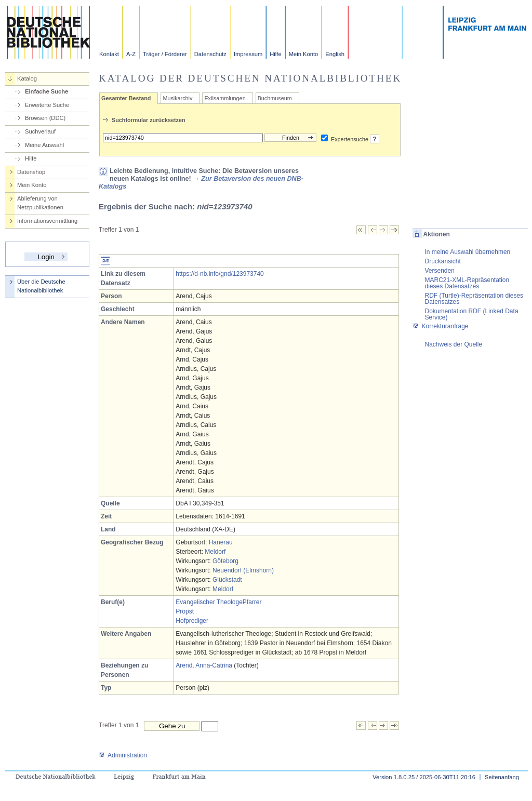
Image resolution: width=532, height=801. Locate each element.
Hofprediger (192, 621)
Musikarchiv (177, 98)
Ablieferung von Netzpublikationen (40, 203)
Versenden (439, 271)
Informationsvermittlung (47, 221)
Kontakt (109, 54)
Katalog (27, 78)
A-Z (131, 54)
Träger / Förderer (165, 54)
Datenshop (31, 172)
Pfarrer (252, 602)
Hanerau (221, 542)
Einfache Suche (46, 91)
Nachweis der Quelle (453, 344)
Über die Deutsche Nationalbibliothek (41, 286)
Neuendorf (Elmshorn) (243, 570)
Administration (123, 755)
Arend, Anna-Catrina (204, 665)
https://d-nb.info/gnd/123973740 (220, 274)
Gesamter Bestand (126, 98)
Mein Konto (304, 54)
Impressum (248, 54)
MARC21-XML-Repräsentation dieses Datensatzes (467, 283)
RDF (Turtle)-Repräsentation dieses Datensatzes (474, 299)
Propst (185, 611)
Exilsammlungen (225, 98)
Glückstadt (227, 580)
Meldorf (215, 552)
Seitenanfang (502, 777)
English (335, 54)
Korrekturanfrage (440, 326)
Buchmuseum (275, 98)
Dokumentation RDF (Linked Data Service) (471, 314)
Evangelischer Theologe (209, 602)
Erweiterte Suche (47, 105)
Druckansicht (442, 261)
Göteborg (225, 561)
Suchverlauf (40, 131)
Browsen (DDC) (45, 118)
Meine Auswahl (44, 145)
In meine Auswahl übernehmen (467, 252)
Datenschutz (210, 54)
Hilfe (275, 54)
